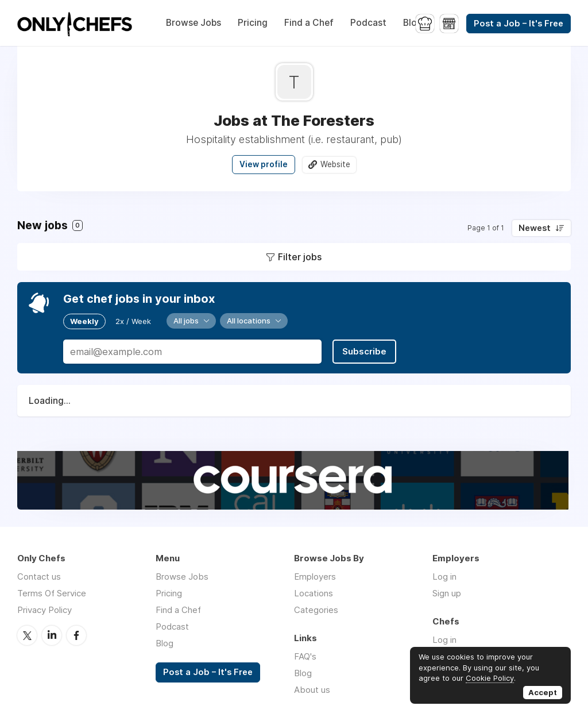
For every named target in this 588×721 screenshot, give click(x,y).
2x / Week (133, 321)
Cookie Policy (490, 678)
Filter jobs (300, 257)
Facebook (76, 635)
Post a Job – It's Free (519, 24)
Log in (444, 577)
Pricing (253, 23)
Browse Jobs (194, 23)
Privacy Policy (45, 610)
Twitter (27, 635)
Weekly (84, 321)
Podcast (368, 23)
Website (335, 164)
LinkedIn (52, 635)
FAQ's (305, 656)
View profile (264, 164)
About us (312, 690)
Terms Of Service (52, 593)
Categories (316, 610)
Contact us (39, 577)
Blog (413, 23)
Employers (315, 577)
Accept (543, 692)
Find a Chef (309, 23)
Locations (314, 593)
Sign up (447, 593)
